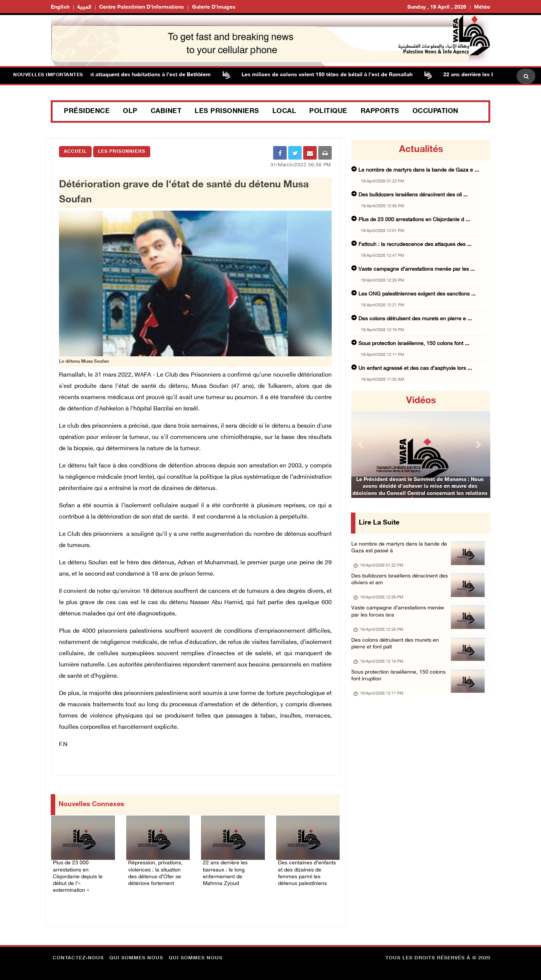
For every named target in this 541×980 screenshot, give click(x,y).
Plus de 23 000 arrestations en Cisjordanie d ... (414, 220)
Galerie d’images (214, 7)
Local (284, 112)
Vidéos (421, 401)
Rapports (380, 112)
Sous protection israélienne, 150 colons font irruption (401, 691)
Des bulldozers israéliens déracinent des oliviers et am (402, 585)
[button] (362, 444)
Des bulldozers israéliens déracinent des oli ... (413, 195)
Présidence (87, 112)
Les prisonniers (227, 112)
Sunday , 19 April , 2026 (437, 7)
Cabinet (166, 112)
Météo (482, 7)
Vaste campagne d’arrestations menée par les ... (417, 269)
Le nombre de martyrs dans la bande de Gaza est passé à (402, 550)
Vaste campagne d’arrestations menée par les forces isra (400, 620)
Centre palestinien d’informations (142, 7)
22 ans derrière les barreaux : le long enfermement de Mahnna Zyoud (231, 870)
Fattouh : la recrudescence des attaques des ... (415, 245)
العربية (84, 7)
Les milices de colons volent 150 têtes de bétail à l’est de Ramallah (338, 75)
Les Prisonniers (122, 152)
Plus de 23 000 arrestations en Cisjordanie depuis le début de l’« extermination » (81, 870)
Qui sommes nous (136, 956)
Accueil (75, 152)
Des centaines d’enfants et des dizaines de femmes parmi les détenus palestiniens (304, 874)
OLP (130, 112)
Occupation (435, 112)
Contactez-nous (78, 956)
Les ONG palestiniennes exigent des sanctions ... (417, 294)
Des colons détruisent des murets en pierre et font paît (398, 656)
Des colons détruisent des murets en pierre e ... (415, 319)
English (60, 7)
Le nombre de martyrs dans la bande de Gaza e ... (419, 170)
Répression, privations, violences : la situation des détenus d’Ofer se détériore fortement (155, 874)
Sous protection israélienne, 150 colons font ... (414, 344)
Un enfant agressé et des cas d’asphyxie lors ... (415, 369)
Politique (328, 112)
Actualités (421, 150)
